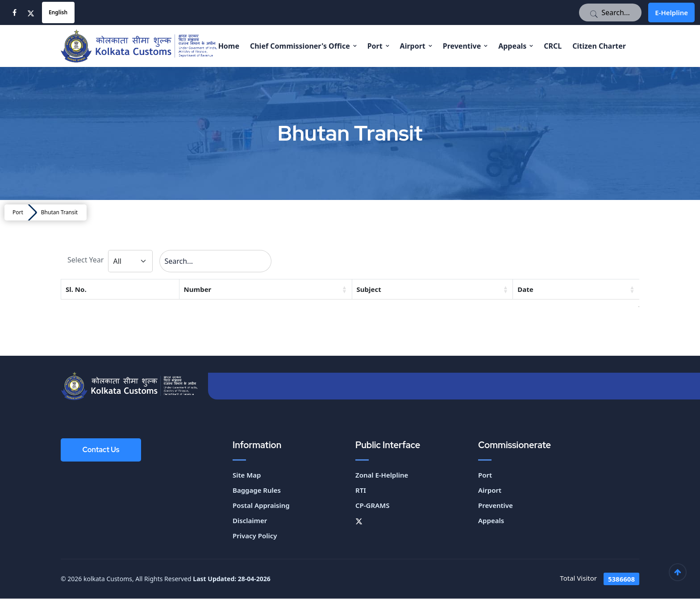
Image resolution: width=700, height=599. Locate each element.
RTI (361, 491)
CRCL (553, 46)
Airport (413, 46)
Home (229, 46)
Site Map (247, 475)
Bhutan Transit (59, 212)
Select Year (85, 260)
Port (375, 46)
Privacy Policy (255, 536)
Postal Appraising (261, 506)
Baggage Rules (257, 491)
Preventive (462, 46)
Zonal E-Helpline (382, 475)
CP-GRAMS (372, 506)
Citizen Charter (599, 46)
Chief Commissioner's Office (300, 46)
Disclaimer (250, 521)
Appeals (512, 46)
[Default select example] (130, 261)
